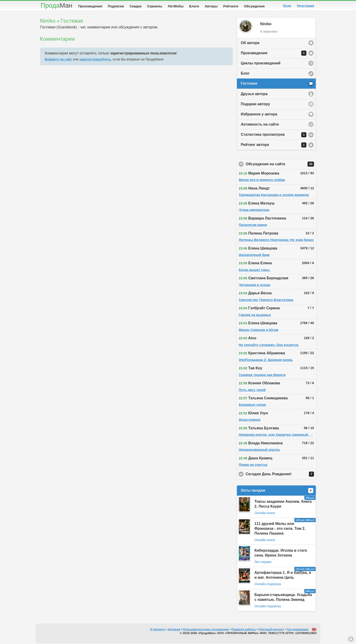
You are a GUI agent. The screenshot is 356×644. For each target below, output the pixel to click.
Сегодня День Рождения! (281, 475)
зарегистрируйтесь (95, 60)
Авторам (174, 630)
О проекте (157, 630)
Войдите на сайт (58, 60)
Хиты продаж (277, 491)
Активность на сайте (260, 125)
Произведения (90, 6)
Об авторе (250, 44)
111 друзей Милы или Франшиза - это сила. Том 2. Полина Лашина (280, 529)
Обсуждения (254, 6)
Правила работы (244, 630)
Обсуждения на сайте (281, 165)
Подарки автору (255, 105)
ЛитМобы (176, 6)
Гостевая (249, 84)
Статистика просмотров (274, 136)
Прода (56, 5)
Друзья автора (254, 95)
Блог (245, 74)
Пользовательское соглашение (206, 630)
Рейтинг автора (274, 146)
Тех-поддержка (298, 630)
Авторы (211, 6)
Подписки (116, 6)
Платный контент (271, 630)
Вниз (351, 639)
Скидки (136, 6)
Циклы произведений (261, 64)
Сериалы (155, 6)
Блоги (194, 6)
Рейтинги (231, 6)
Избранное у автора (259, 115)
